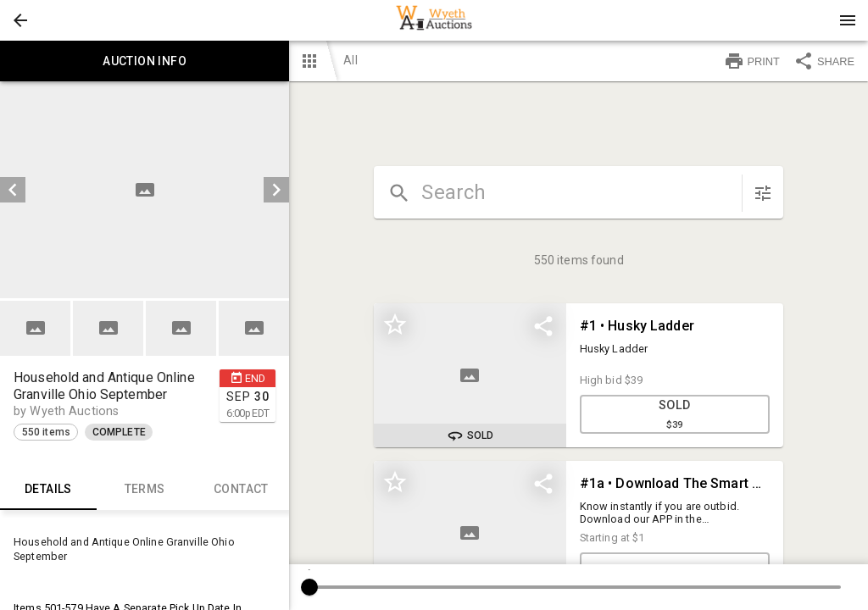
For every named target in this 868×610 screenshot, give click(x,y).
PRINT (752, 61)
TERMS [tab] (145, 490)
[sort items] (763, 193)
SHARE (824, 61)
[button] (20, 20)
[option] (145, 190)
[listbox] (145, 190)
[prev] (13, 190)
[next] (276, 190)
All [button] (350, 60)
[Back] (20, 20)
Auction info (145, 61)
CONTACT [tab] (242, 490)
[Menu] (848, 20)
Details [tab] (48, 490)
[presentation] (434, 20)
